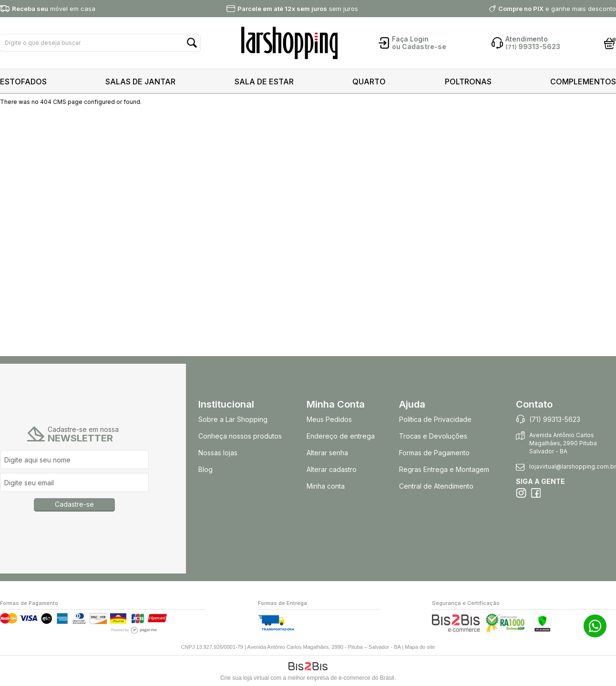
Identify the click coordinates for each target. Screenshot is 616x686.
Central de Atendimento (436, 486)
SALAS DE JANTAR (140, 82)
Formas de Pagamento (434, 453)
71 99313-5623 (595, 626)
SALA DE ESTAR (264, 82)
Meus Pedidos (329, 419)
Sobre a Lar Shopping (233, 419)
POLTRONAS (468, 82)
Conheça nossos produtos (240, 436)
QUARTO (369, 82)
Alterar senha (327, 453)
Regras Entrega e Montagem (445, 469)
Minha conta (326, 486)
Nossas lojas (218, 453)
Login (419, 39)
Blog (205, 469)
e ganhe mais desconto (557, 9)
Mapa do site (420, 647)
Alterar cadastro (332, 469)
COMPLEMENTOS (583, 82)
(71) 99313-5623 (555, 419)
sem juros (298, 9)
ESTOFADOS (23, 82)
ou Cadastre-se (419, 46)
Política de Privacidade (435, 419)
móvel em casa (54, 9)
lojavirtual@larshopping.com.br (573, 466)
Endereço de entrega (341, 436)
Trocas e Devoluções (433, 436)
